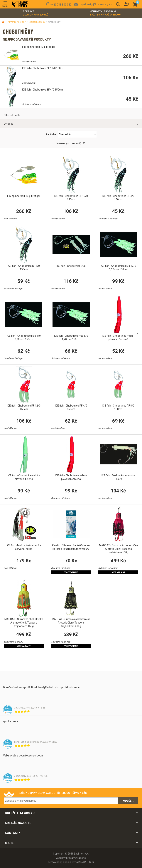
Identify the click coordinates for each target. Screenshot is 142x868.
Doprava (36, 13)
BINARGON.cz (86, 862)
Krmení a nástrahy (17, 22)
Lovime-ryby (20, 4)
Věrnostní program (106, 13)
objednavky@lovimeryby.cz (95, 4)
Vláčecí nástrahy (37, 22)
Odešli (128, 801)
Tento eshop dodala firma (63, 862)
